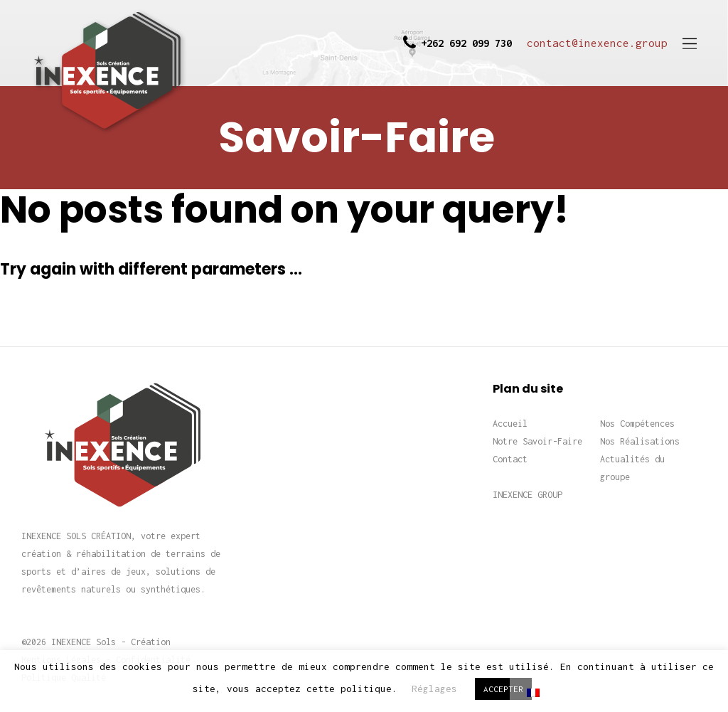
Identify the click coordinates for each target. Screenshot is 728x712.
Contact (510, 459)
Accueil (510, 424)
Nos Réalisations (640, 441)
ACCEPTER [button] (503, 689)
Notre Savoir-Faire (537, 441)
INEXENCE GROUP (528, 495)
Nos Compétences (637, 424)
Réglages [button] (434, 689)
